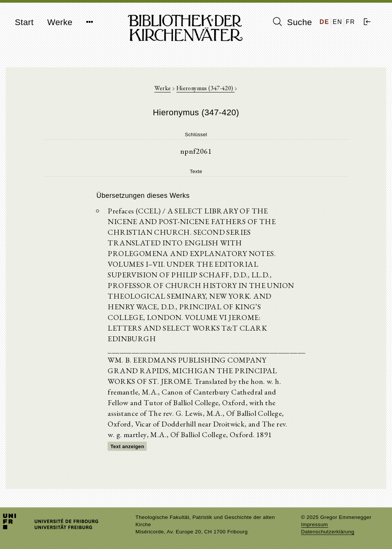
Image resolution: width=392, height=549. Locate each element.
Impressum (315, 524)
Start (24, 22)
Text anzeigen (127, 446)
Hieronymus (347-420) (206, 88)
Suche (292, 22)
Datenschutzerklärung (328, 532)
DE (325, 22)
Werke (60, 22)
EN (337, 22)
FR (350, 22)
